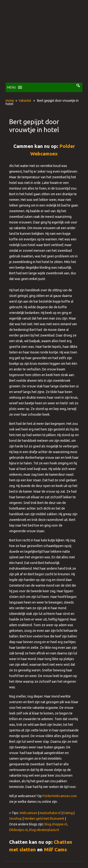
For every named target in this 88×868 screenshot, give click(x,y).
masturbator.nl (50, 813)
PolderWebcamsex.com (60, 796)
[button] (11, 87)
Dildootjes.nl (18, 830)
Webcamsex (28, 813)
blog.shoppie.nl (56, 824)
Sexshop (15, 819)
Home (10, 101)
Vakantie (25, 101)
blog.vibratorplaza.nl (44, 830)
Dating (68, 813)
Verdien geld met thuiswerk (44, 819)
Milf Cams (55, 849)
